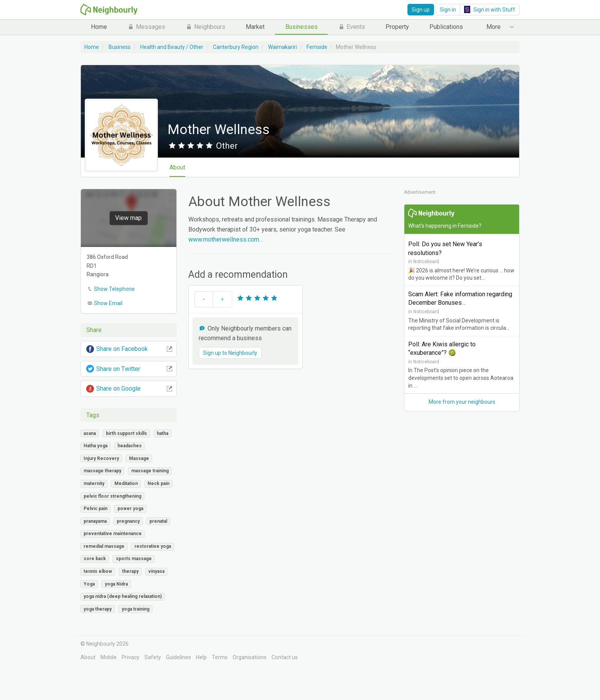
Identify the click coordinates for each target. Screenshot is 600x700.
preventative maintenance (113, 534)
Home (99, 27)
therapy (130, 571)
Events (352, 27)
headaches (130, 446)
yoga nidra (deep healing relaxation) (123, 596)
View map (128, 218)
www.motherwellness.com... (225, 239)
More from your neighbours (462, 402)
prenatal (158, 521)
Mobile (109, 657)
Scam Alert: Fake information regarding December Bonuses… (460, 298)
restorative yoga (153, 546)
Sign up (421, 10)
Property (397, 27)
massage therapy (102, 471)
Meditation (126, 483)
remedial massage (104, 546)
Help (201, 657)
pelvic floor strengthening (112, 496)
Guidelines (178, 657)
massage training (150, 471)
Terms (220, 657)
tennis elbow (98, 571)
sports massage (134, 559)
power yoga (130, 509)
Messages (146, 27)
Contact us (285, 657)
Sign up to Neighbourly (230, 353)
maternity (94, 483)
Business (120, 47)
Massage (139, 458)
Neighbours (205, 27)
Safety (153, 657)
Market (255, 27)
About (181, 167)
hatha (163, 433)
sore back (95, 559)
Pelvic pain (96, 509)
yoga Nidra (116, 584)
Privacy (131, 657)
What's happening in (445, 226)
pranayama (95, 521)
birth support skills (127, 433)
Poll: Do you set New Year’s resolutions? (445, 248)
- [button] (204, 299)
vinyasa (156, 571)
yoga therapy (98, 609)
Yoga (89, 584)
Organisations (250, 657)
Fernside (317, 47)
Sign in (448, 10)
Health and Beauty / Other (172, 47)
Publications (446, 27)
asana (90, 433)
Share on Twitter (129, 369)
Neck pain (158, 483)
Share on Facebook (129, 349)
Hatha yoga (96, 446)
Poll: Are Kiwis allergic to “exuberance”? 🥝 (442, 348)
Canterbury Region (236, 47)
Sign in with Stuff (490, 9)
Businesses (302, 27)
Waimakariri (282, 47)
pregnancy (128, 521)
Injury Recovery (101, 458)
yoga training (136, 609)
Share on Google (129, 389)
